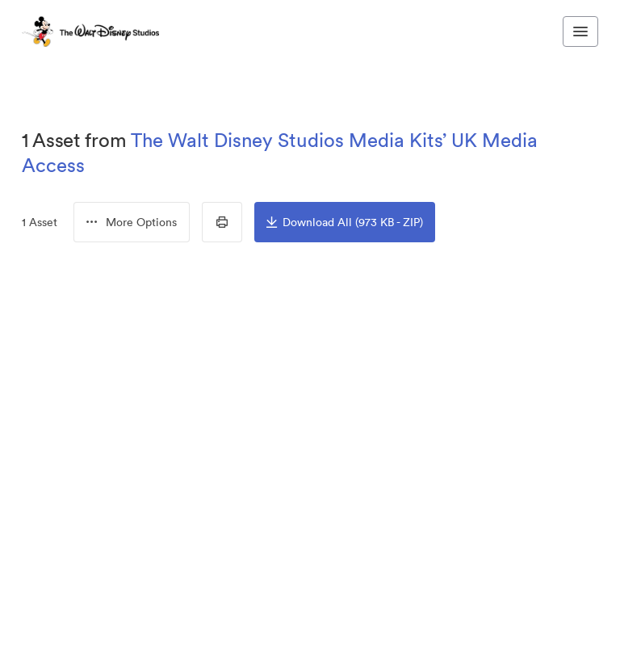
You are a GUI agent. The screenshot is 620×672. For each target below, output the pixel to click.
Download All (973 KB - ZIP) (345, 222)
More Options (132, 222)
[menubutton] (132, 222)
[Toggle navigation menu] (580, 31)
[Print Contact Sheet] (222, 222)
